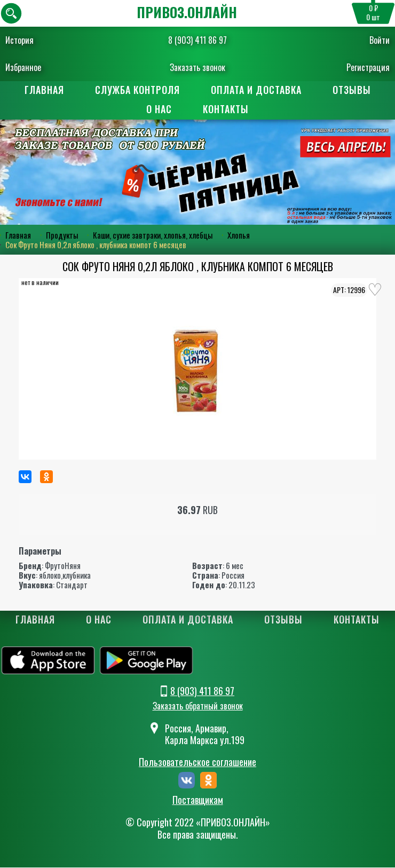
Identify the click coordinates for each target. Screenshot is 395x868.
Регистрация (368, 67)
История (19, 40)
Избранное (23, 67)
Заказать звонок (197, 67)
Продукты (62, 235)
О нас (159, 109)
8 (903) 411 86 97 (197, 40)
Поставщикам (198, 800)
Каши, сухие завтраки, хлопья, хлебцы (153, 235)
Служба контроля (137, 90)
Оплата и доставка (256, 90)
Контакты (226, 109)
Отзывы (352, 90)
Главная (44, 90)
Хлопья (239, 235)
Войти (380, 40)
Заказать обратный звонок (198, 706)
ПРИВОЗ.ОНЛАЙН (187, 12)
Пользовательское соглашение (197, 762)
